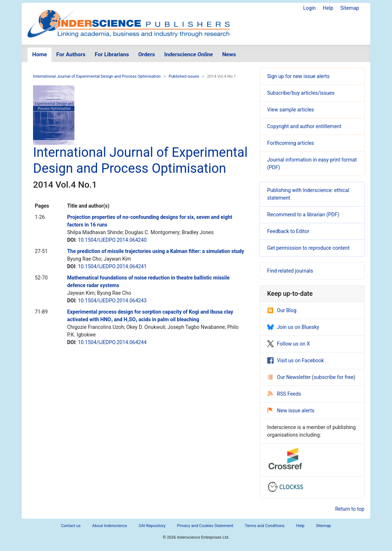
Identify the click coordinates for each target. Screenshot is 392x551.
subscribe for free (334, 377)
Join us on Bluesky (293, 327)
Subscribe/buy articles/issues (301, 93)
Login (309, 8)
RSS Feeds (284, 394)
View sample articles (291, 110)
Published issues (184, 76)
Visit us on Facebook (295, 360)
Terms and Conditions (265, 526)
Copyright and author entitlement (304, 126)
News (229, 54)
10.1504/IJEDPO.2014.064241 (112, 266)
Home (40, 54)
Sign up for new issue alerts (298, 76)
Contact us (71, 526)
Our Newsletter (290, 377)
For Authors (71, 54)
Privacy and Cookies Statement (205, 526)
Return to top (350, 509)
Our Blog (282, 310)
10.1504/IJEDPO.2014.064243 (112, 301)
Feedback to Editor (288, 231)
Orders (147, 54)
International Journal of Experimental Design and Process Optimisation (97, 76)
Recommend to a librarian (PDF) (303, 215)
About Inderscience (110, 526)
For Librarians (112, 54)
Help (328, 8)
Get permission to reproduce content (308, 248)
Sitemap (350, 8)
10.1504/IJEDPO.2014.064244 (112, 342)
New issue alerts (291, 411)
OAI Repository (152, 526)
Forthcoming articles (291, 143)
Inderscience (189, 54)
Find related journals (290, 271)
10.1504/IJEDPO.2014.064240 (112, 240)
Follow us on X (289, 344)
